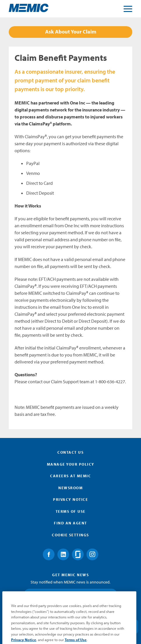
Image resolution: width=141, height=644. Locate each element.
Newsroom (70, 488)
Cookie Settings (70, 535)
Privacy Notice (70, 499)
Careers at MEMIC (70, 476)
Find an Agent (70, 523)
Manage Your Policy (71, 464)
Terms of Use (71, 511)
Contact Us (70, 452)
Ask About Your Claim (71, 32)
